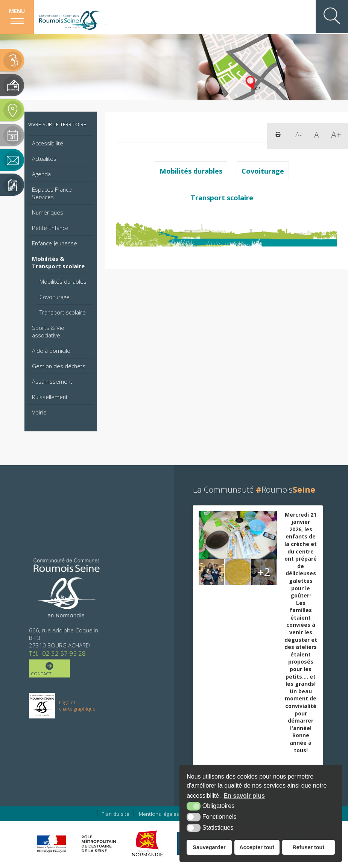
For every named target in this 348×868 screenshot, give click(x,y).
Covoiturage (55, 297)
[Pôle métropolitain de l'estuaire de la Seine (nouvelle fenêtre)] (99, 844)
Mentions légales (159, 814)
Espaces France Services (52, 193)
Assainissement (52, 381)
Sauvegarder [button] (209, 847)
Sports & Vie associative (48, 331)
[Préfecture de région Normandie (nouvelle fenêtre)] (52, 844)
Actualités (44, 159)
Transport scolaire (63, 312)
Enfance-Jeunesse (55, 243)
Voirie (39, 412)
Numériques (48, 212)
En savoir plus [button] (244, 796)
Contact (49, 669)
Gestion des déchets (59, 366)
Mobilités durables (63, 281)
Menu (17, 11)
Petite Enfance (50, 228)
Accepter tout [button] (257, 847)
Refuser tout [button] (308, 847)
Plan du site (115, 814)
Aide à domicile (51, 351)
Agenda (41, 174)
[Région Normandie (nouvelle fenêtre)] (148, 844)
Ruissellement (50, 397)
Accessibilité (48, 143)
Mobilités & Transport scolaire (58, 262)
